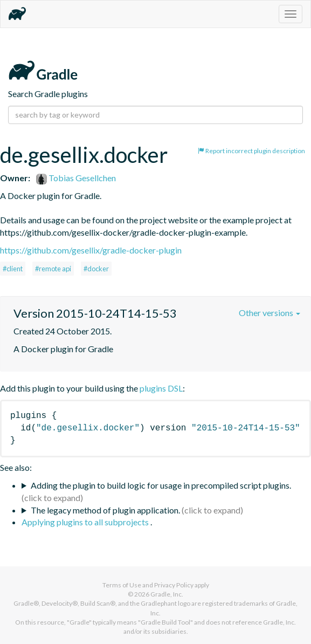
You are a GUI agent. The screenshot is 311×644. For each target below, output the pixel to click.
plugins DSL (161, 388)
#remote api (53, 269)
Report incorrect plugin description (251, 151)
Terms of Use (122, 585)
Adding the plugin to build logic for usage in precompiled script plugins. (161, 485)
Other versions (269, 313)
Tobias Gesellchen (76, 178)
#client (13, 269)
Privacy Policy (174, 585)
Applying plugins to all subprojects (86, 522)
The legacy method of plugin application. (105, 510)
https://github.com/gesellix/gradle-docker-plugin (91, 250)
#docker (96, 269)
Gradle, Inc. (167, 594)
